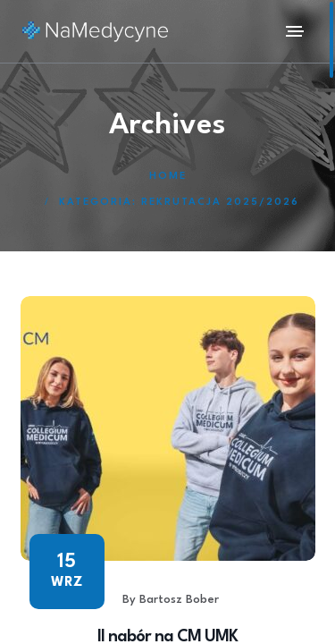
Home (168, 177)
